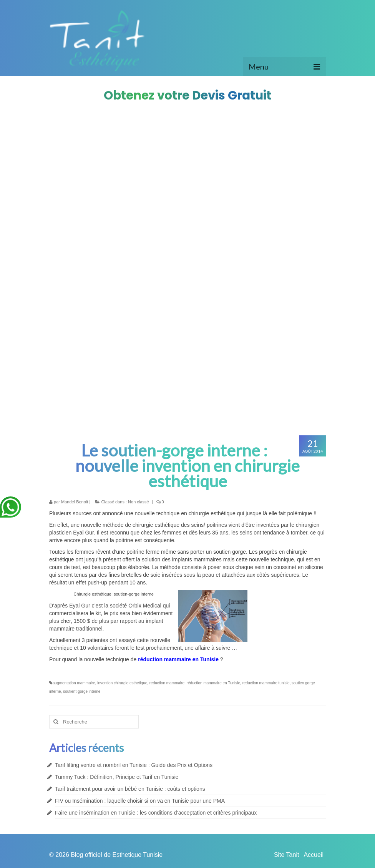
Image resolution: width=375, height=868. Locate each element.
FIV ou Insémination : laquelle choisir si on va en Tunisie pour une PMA (140, 801)
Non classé (138, 502)
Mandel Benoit (75, 502)
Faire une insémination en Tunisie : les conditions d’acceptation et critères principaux (156, 813)
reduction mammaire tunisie (266, 683)
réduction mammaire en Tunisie (178, 659)
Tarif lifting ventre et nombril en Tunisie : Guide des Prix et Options (134, 765)
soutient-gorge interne (82, 691)
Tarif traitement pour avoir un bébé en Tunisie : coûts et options (130, 789)
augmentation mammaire (74, 683)
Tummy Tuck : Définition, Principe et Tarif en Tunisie (117, 777)
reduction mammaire (167, 683)
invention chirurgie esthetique (122, 683)
